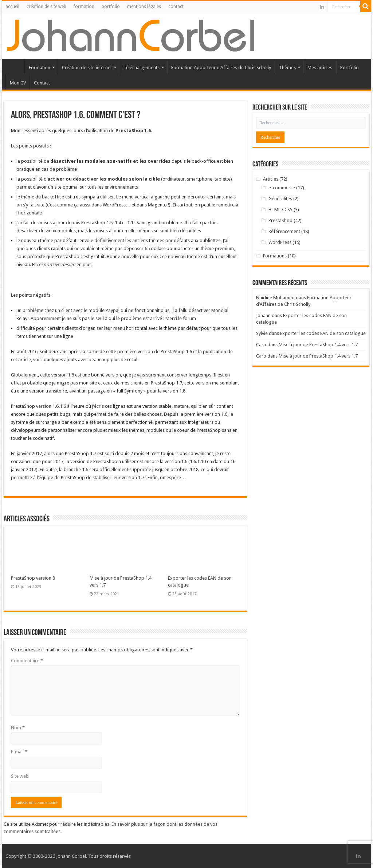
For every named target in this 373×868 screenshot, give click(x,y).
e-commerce (282, 188)
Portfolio (350, 68)
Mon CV (18, 83)
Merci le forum (181, 318)
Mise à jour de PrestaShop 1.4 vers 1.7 (318, 345)
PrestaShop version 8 (33, 578)
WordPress (280, 242)
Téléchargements (142, 68)
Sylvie (262, 333)
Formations (275, 256)
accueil (12, 7)
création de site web (46, 7)
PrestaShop (280, 220)
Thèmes (287, 68)
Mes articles (320, 68)
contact (176, 7)
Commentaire (27, 661)
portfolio (111, 7)
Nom (18, 728)
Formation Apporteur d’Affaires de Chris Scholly (221, 68)
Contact (42, 83)
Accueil (15, 67)
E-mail (19, 752)
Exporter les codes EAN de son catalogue (323, 333)
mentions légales (144, 7)
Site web (20, 776)
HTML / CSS (280, 210)
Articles (271, 179)
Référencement (284, 231)
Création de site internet (87, 68)
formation (84, 7)
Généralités (280, 199)
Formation (40, 68)
